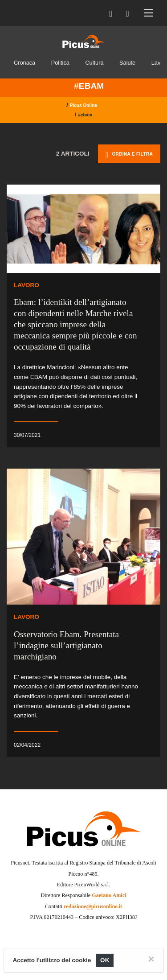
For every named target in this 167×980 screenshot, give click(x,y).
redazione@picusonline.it (93, 906)
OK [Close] (105, 960)
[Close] (151, 959)
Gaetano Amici (109, 895)
